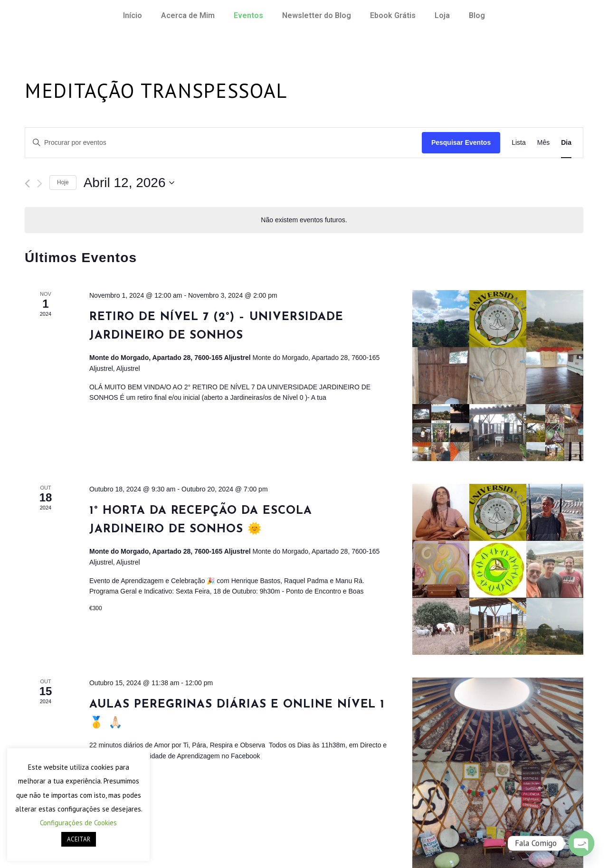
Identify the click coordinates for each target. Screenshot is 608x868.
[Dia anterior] (27, 184)
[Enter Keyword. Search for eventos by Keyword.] (223, 143)
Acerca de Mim (188, 15)
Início (133, 15)
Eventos (248, 15)
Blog (477, 15)
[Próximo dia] (40, 184)
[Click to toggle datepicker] (129, 183)
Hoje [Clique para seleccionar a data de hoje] (63, 182)
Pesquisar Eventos (461, 142)
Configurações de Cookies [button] (78, 823)
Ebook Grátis (393, 15)
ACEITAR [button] (79, 839)
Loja (442, 15)
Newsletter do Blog (317, 15)
